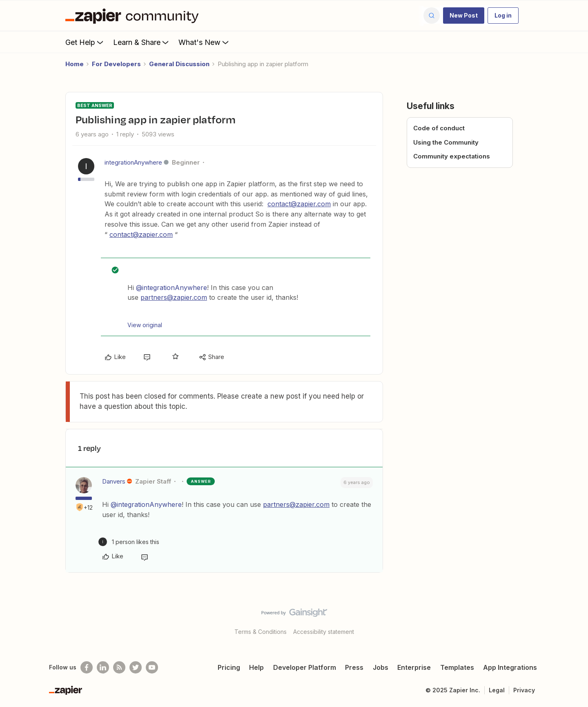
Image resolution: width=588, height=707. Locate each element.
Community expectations (452, 156)
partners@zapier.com (174, 297)
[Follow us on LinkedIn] (103, 667)
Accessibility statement (324, 632)
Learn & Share (142, 42)
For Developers (116, 64)
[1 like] (129, 542)
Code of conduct (439, 128)
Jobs (381, 667)
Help (256, 667)
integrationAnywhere (133, 162)
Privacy (524, 690)
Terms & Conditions (261, 632)
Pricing (229, 667)
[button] (464, 16)
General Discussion (179, 64)
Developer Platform (305, 667)
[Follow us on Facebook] (87, 667)
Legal (497, 690)
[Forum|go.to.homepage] (134, 16)
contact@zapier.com (299, 204)
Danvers (114, 481)
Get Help (85, 42)
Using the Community (446, 142)
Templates (457, 667)
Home (75, 64)
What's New (204, 42)
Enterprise (414, 667)
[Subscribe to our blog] (119, 667)
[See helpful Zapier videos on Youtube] (152, 667)
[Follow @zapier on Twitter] (136, 667)
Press (354, 667)
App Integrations (510, 667)
